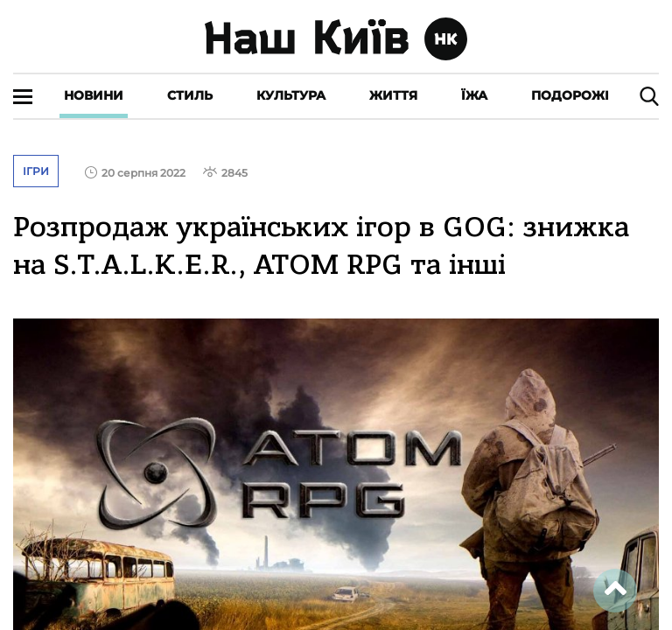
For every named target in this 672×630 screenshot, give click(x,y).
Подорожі (570, 95)
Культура (291, 95)
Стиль (190, 95)
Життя (393, 95)
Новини (94, 95)
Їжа (474, 95)
